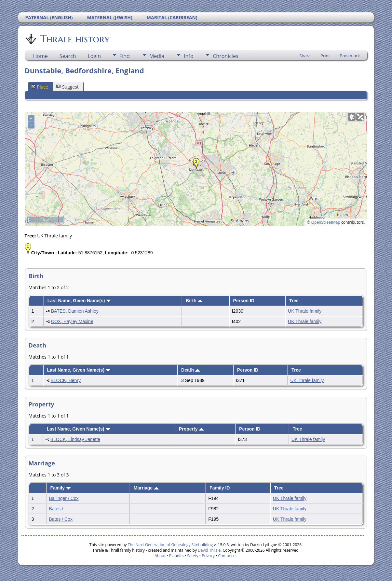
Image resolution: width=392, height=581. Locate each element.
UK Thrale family (305, 311)
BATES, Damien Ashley (75, 311)
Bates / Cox (61, 519)
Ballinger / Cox (64, 498)
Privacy (208, 556)
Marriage (146, 488)
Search (68, 56)
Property (191, 429)
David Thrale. (209, 550)
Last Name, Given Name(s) (79, 301)
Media (157, 56)
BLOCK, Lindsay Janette (75, 439)
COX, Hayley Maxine (72, 321)
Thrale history (74, 39)
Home (41, 56)
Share (305, 56)
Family (60, 488)
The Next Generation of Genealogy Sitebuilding (170, 545)
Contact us (228, 556)
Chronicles (225, 56)
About (160, 556)
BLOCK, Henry (66, 380)
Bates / (57, 509)
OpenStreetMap (326, 222)
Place (40, 87)
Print (325, 56)
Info (189, 56)
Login (94, 56)
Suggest (68, 87)
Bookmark (350, 56)
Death (191, 370)
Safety (193, 556)
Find (125, 56)
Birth (194, 301)
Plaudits (176, 556)
